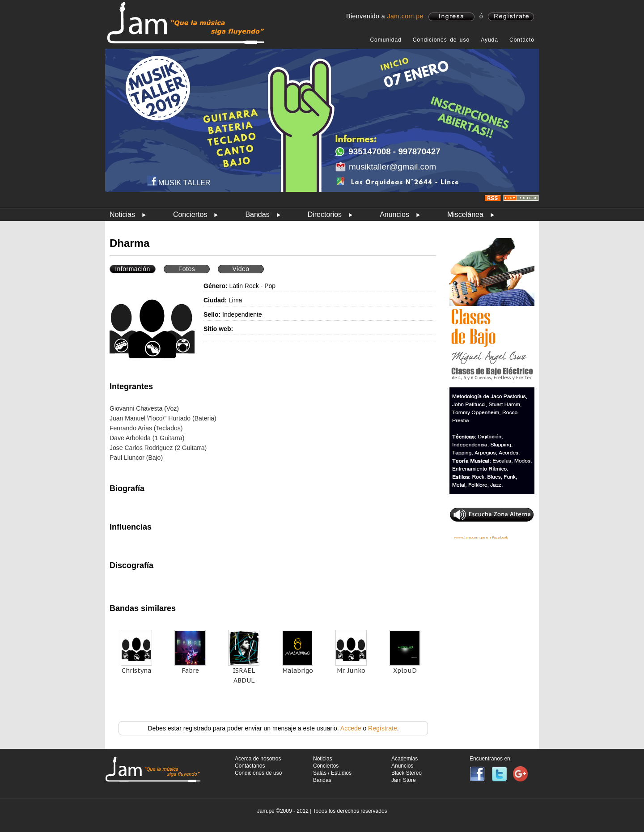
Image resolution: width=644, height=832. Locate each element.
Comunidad (386, 40)
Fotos (187, 269)
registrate (511, 17)
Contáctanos (250, 766)
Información (133, 269)
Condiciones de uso (441, 40)
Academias (405, 759)
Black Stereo (407, 773)
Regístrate (383, 728)
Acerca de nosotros (258, 759)
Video (241, 269)
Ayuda (489, 40)
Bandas (257, 214)
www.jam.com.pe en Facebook (481, 537)
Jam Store (404, 780)
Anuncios (394, 214)
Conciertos (190, 214)
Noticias (122, 214)
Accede (351, 728)
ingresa (451, 17)
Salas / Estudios (332, 773)
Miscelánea (465, 214)
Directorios (325, 214)
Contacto (522, 40)
